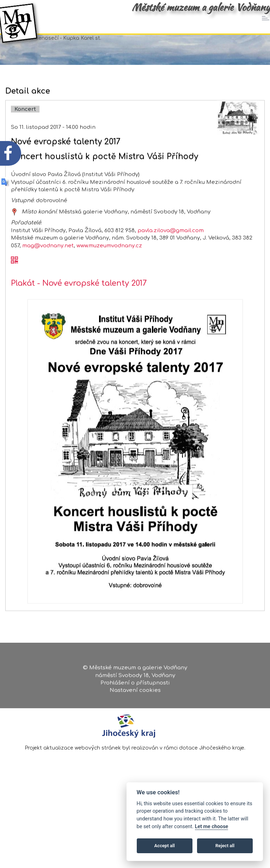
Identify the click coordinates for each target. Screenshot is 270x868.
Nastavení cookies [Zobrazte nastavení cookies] (135, 693)
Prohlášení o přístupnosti (135, 686)
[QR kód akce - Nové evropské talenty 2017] (14, 290)
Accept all (165, 846)
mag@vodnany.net (48, 275)
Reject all (225, 846)
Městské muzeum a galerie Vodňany (201, 7)
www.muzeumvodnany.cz (109, 275)
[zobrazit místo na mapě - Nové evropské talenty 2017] (14, 241)
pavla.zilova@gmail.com (171, 260)
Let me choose (212, 827)
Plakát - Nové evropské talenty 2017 (79, 312)
